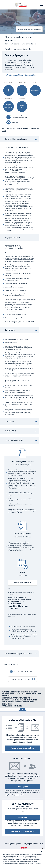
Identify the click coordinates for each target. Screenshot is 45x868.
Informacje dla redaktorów (22, 831)
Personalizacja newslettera (23, 748)
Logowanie (23, 817)
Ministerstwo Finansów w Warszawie (18, 39)
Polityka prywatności (31, 844)
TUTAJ (4, 131)
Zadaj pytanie (22, 787)
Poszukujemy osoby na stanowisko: (18, 49)
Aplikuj (23, 574)
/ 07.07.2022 (29, 29)
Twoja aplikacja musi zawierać (23, 463)
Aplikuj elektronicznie (22, 583)
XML (42, 844)
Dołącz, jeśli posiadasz (23, 535)
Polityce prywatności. (35, 863)
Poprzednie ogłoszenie (24, 672)
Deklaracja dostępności (13, 844)
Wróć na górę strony (22, 709)
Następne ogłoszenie (21, 679)
